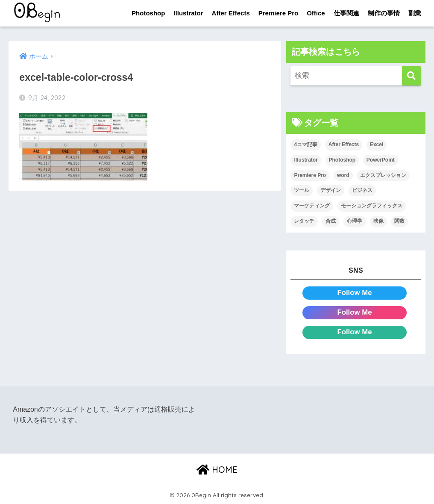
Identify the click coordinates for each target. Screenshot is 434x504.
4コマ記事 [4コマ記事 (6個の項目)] (306, 144)
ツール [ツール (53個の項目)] (302, 190)
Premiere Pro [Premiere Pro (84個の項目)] (310, 175)
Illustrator (188, 13)
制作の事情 (384, 13)
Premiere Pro (278, 13)
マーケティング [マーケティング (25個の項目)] (312, 206)
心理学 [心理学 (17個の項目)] (355, 221)
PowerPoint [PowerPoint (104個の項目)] (381, 160)
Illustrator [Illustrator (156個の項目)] (306, 160)
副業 (415, 13)
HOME (217, 470)
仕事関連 (346, 13)
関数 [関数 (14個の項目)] (399, 221)
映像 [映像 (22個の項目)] (378, 221)
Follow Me (354, 293)
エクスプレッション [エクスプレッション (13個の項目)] (383, 175)
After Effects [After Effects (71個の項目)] (344, 144)
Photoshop (148, 13)
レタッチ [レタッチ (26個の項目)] (304, 221)
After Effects (231, 13)
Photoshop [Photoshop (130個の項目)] (342, 160)
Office (316, 13)
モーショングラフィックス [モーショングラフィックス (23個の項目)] (372, 206)
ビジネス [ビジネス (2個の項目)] (362, 190)
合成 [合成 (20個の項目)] (331, 221)
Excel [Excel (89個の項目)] (377, 144)
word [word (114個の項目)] (343, 175)
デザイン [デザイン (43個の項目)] (331, 190)
